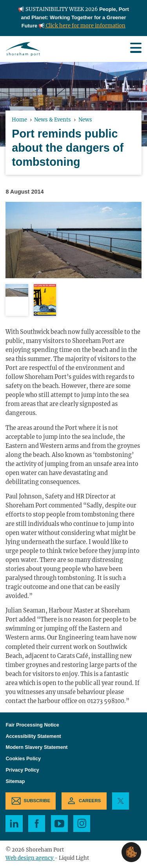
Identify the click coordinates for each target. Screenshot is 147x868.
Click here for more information (85, 26)
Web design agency (30, 858)
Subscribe (37, 801)
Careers (90, 801)
